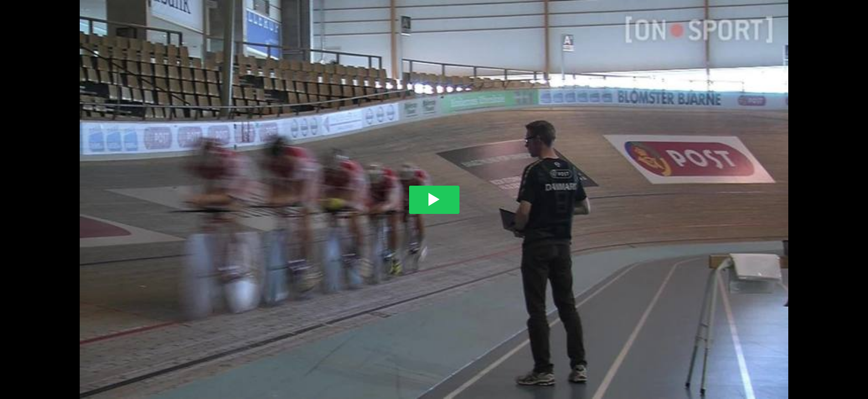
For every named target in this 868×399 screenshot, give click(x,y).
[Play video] (434, 200)
